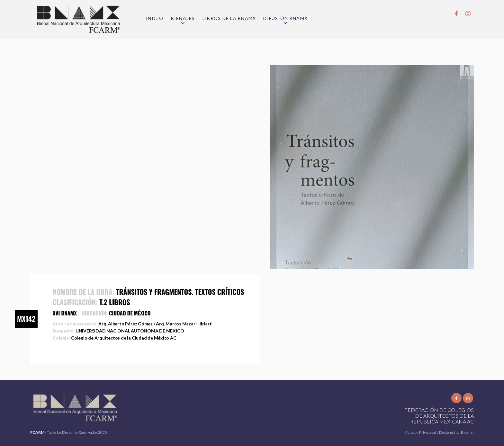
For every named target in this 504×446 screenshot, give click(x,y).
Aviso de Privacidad (421, 432)
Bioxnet (467, 432)
